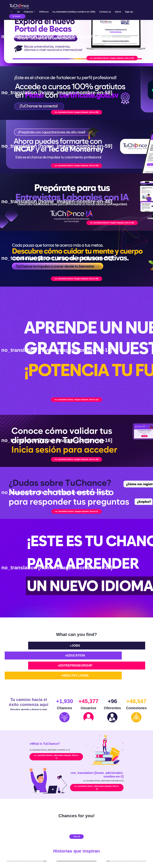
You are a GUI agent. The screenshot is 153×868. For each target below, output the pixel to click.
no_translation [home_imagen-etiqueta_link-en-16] (76, 459)
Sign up (129, 12)
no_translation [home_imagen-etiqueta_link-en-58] (76, 112)
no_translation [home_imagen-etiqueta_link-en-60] (112, 58)
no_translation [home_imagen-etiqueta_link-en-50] (76, 279)
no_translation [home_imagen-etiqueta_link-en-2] (76, 511)
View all (76, 837)
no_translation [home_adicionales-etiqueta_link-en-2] (97, 787)
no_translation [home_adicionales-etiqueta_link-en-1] (56, 757)
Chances (29, 12)
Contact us (105, 12)
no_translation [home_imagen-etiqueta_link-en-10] (76, 400)
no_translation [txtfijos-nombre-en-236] (74, 12)
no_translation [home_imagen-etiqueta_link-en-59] (76, 166)
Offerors (44, 12)
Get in (118, 12)
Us (18, 12)
